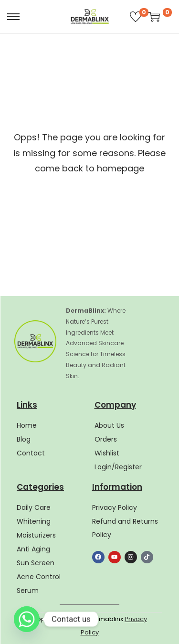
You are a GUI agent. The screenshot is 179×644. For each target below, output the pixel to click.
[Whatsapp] (27, 619)
